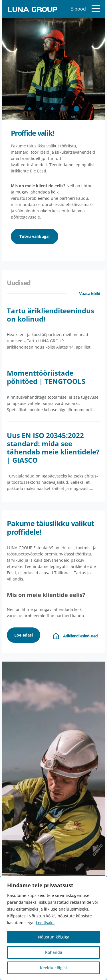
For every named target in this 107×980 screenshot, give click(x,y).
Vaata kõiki (90, 293)
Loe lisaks (45, 923)
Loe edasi (24, 635)
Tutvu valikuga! (35, 236)
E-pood (78, 9)
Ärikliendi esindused (75, 636)
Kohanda (54, 952)
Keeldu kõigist (53, 968)
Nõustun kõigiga (54, 937)
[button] (29, 109)
